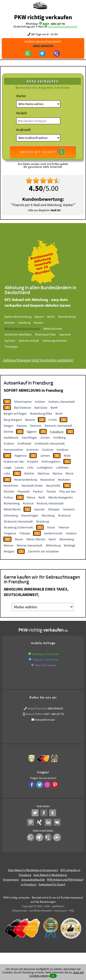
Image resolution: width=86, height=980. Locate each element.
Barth (54, 408)
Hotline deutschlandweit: (43, 44)
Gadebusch (11, 437)
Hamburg (29, 323)
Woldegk (70, 545)
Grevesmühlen (13, 450)
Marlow (57, 473)
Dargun (9, 426)
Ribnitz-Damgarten (61, 497)
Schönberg (11, 515)
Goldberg (59, 437)
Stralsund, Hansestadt (18, 521)
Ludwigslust (45, 467)
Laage (8, 467)
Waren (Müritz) (36, 539)
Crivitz (53, 420)
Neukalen (64, 480)
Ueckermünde (53, 533)
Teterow (64, 527)
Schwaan (54, 509)
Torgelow (10, 533)
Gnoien (45, 437)
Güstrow (48, 450)
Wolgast (9, 551)
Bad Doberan (23, 408)
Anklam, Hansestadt (62, 402)
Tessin (51, 527)
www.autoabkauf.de (33, 879)
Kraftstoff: (24, 130)
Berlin (56, 317)
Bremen (14, 323)
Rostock (28, 503)
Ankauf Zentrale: (37, 708)
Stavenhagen (30, 515)
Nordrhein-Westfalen (23, 334)
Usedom (71, 533)
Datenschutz (19, 911)
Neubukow (47, 480)
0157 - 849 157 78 (54, 24)
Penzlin (51, 491)
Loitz (30, 467)
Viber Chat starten (45, 665)
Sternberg (48, 515)
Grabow (9, 443)
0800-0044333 (55, 708)
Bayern (44, 317)
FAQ (72, 911)
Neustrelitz (53, 485)
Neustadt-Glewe (32, 485)
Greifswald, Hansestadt (50, 443)
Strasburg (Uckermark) (18, 527)
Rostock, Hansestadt (50, 503)
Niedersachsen (57, 329)
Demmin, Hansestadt (58, 426)
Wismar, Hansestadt (30, 545)
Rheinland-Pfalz (50, 334)
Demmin (36, 426)
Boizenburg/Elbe (41, 413)
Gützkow (62, 450)
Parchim (9, 491)
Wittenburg (53, 545)
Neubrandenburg (26, 480)
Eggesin (32, 432)
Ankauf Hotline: (35, 714)
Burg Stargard (13, 420)
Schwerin (69, 509)
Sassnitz (39, 509)
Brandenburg (71, 317)
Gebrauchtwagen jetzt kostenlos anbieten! (43, 360)
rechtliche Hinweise (40, 911)
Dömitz (8, 432)
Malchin (29, 473)
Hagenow (20, 456)
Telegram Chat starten (46, 660)
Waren (19, 539)
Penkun (38, 491)
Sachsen (14, 341)
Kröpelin (33, 461)
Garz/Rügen (29, 437)
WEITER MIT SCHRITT (43, 152)
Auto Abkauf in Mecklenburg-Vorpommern (33, 870)
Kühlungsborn (51, 461)
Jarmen (45, 456)
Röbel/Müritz (12, 509)
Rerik (42, 497)
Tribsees (25, 533)
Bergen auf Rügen (15, 413)
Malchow (43, 473)
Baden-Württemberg (22, 317)
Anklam (40, 402)
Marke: (21, 96)
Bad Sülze (41, 408)
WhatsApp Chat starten (45, 654)
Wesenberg (67, 539)
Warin (52, 539)
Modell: (22, 113)
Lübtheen (62, 467)
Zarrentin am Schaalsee (43, 551)
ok (53, 976)
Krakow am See (14, 461)
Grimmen (33, 450)
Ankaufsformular (45, 720)
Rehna (31, 497)
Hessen (43, 323)
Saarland (69, 334)
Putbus (8, 497)
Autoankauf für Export (52, 884)
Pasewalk (24, 491)
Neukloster (11, 485)
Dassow (22, 426)
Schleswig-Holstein (59, 341)
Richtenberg (12, 503)
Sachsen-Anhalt (33, 341)
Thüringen (16, 347)
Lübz (7, 473)
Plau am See (67, 491)
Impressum (60, 911)
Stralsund (64, 515)
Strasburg (42, 521)
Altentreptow (23, 402)
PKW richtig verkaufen (43, 17)
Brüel (59, 413)
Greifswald (24, 443)
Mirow (70, 473)
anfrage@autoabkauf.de (62, 27)
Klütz (67, 456)
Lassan (19, 467)
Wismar (9, 545)
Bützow (30, 420)
